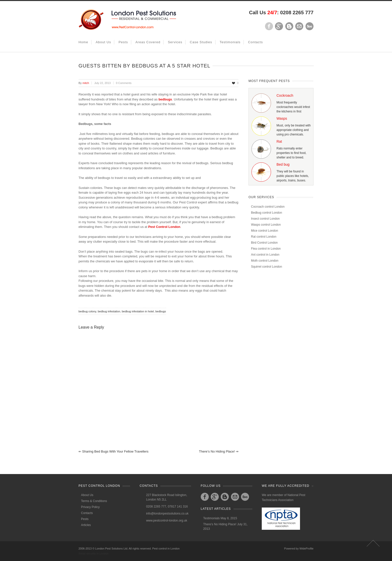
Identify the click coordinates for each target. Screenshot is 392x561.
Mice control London (264, 231)
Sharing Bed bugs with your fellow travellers (113, 451)
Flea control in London (266, 249)
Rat (279, 141)
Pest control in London (166, 549)
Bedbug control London (266, 213)
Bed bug (283, 164)
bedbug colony (87, 311)
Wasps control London (266, 225)
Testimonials (230, 42)
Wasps (282, 118)
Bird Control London (264, 243)
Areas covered (148, 42)
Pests (123, 42)
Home (83, 42)
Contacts (255, 42)
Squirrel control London (266, 267)
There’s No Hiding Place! (219, 451)
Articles (86, 525)
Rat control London (264, 237)
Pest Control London (164, 227)
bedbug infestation (109, 311)
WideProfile (306, 549)
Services (175, 42)
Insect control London (265, 219)
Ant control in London (265, 255)
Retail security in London (93, 554)
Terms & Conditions (94, 501)
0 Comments (124, 83)
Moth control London (265, 261)
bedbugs (165, 99)
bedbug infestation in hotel (138, 311)
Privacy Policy (90, 507)
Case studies (201, 42)
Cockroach (285, 95)
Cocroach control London (268, 207)
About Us (103, 42)
